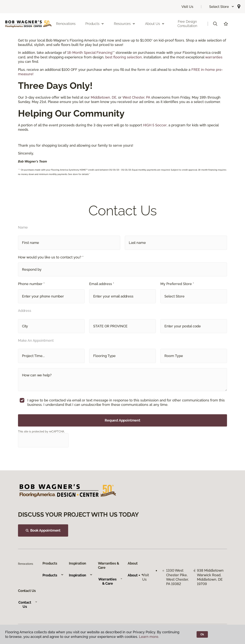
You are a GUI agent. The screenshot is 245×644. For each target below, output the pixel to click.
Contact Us (28, 604)
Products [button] (95, 24)
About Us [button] (155, 24)
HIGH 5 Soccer (155, 125)
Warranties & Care (110, 581)
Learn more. (149, 637)
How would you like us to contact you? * (51, 257)
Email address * (102, 284)
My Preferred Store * (177, 284)
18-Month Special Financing (90, 53)
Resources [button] (125, 24)
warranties (214, 57)
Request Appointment (122, 420)
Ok (202, 634)
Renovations (66, 24)
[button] (222, 7)
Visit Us (187, 7)
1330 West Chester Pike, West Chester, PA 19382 (177, 577)
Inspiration (81, 575)
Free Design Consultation (187, 24)
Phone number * (31, 284)
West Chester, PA (136, 97)
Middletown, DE (104, 97)
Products (53, 575)
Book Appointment (43, 530)
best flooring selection (124, 57)
